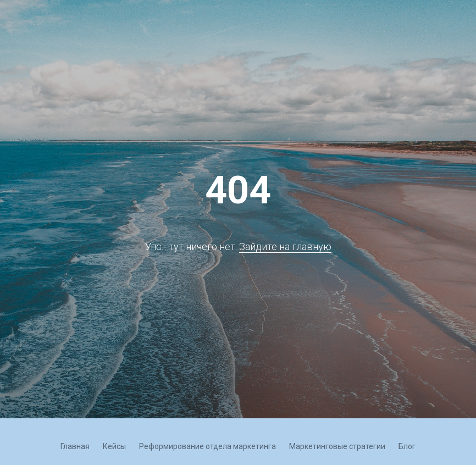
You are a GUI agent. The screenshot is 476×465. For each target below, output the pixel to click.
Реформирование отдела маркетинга (207, 446)
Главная (75, 446)
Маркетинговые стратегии (337, 446)
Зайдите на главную (285, 247)
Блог (407, 446)
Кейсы (114, 446)
